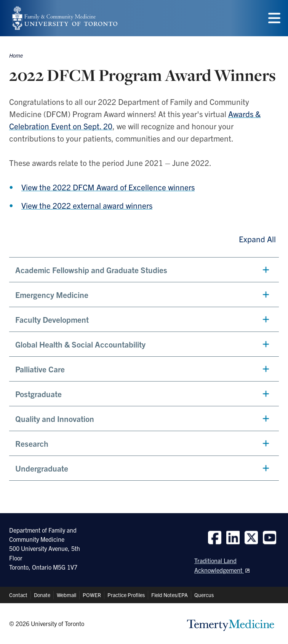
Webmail (66, 595)
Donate (42, 595)
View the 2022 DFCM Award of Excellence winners (108, 187)
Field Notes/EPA (170, 595)
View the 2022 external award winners (87, 205)
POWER (92, 595)
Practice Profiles (126, 595)
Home (16, 55)
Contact (18, 595)
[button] (144, 270)
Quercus (204, 595)
